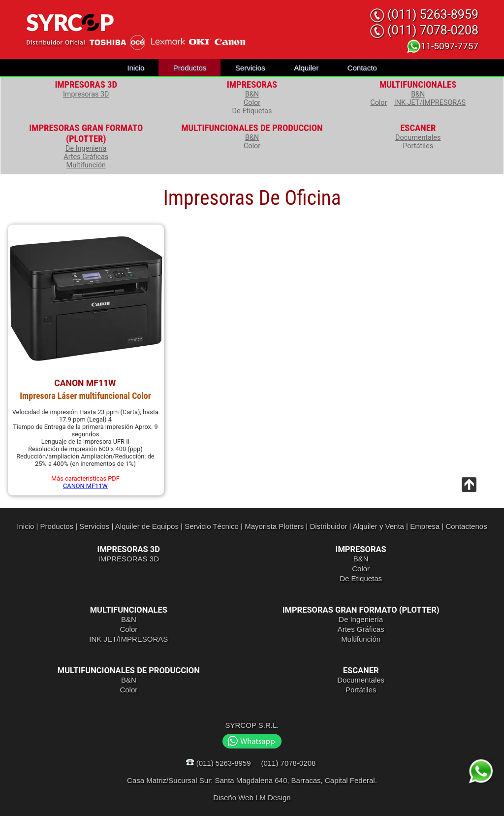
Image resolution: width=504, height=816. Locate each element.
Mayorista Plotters (274, 526)
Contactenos (466, 526)
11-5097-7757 (442, 46)
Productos (190, 68)
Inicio (136, 68)
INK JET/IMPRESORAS (430, 103)
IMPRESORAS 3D (129, 559)
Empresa (425, 526)
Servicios (250, 68)
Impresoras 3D (86, 94)
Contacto (362, 68)
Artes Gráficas (86, 157)
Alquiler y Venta (378, 526)
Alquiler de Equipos (147, 526)
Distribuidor (328, 526)
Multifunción (86, 165)
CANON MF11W (85, 486)
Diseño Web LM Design (252, 798)
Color (252, 103)
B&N (252, 94)
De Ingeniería (86, 148)
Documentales (418, 138)
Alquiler (306, 68)
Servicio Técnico (212, 526)
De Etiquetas (252, 111)
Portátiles (418, 146)
